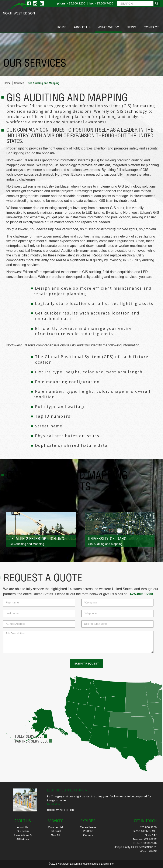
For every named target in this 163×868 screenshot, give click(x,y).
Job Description (78, 642)
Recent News (88, 827)
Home (62, 27)
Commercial (55, 827)
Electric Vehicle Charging (68, 790)
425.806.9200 (141, 594)
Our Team (23, 831)
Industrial (56, 831)
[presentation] (35, 668)
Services (19, 83)
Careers (88, 835)
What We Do (109, 27)
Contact (151, 27)
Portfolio (88, 831)
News (131, 27)
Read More (54, 804)
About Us (82, 27)
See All (55, 835)
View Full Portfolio (32, 502)
